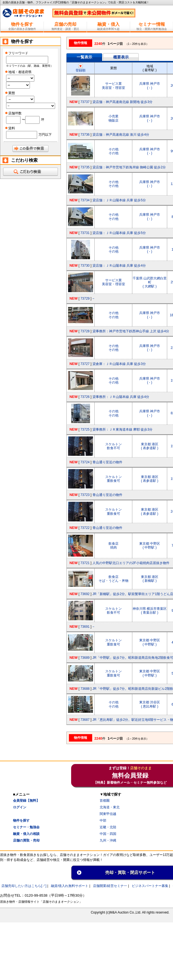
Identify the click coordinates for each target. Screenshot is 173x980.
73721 (85, 563)
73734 (85, 200)
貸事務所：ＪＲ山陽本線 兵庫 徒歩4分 (121, 397)
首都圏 (105, 801)
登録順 (81, 68)
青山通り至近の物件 (107, 462)
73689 (85, 658)
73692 (85, 594)
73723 (85, 495)
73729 (85, 299)
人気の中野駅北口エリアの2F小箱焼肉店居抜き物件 (131, 563)
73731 (85, 233)
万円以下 (45, 135)
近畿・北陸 (108, 827)
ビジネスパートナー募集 (150, 886)
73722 (85, 528)
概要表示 (121, 57)
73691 (85, 627)
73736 (85, 135)
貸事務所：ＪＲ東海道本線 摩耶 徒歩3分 (122, 429)
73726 (85, 397)
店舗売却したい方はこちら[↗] (24, 886)
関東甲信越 (108, 814)
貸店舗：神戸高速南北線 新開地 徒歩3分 (122, 102)
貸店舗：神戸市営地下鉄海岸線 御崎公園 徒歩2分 (129, 167)
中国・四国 (108, 834)
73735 (85, 167)
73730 (85, 266)
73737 (85, 102)
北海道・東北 (110, 807)
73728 (85, 331)
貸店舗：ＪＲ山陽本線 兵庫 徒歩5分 (119, 200)
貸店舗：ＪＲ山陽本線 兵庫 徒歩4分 (119, 266)
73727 (85, 364)
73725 (85, 429)
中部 (103, 820)
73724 (85, 462)
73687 (85, 720)
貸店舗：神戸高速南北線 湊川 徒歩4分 (121, 135)
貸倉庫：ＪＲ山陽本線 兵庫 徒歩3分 (119, 364)
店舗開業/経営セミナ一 (110, 886)
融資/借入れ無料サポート (70, 886)
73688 (85, 689)
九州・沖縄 (108, 840)
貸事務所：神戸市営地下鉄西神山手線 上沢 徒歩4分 (131, 331)
